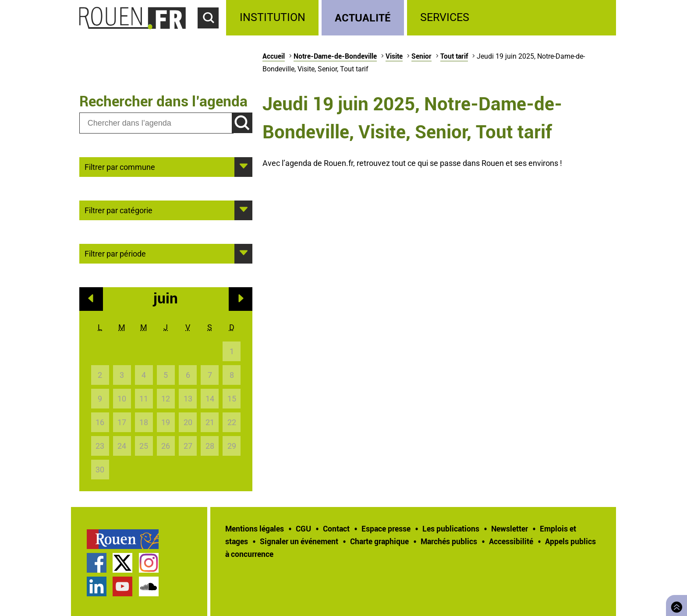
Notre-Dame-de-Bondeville (335, 56)
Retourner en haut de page (675, 604)
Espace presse (386, 528)
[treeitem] (274, 18)
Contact (336, 528)
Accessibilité (511, 541)
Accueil (274, 56)
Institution (273, 17)
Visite (394, 56)
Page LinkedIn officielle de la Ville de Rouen (97, 586)
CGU (303, 528)
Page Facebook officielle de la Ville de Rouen (97, 563)
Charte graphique (379, 541)
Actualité (363, 17)
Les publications (451, 528)
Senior (421, 56)
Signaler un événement (299, 541)
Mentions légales (255, 528)
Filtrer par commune (120, 166)
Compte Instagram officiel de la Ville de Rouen (149, 563)
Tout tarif (454, 56)
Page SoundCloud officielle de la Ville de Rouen (149, 586)
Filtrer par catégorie (119, 210)
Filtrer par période (115, 253)
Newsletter (510, 528)
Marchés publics (449, 541)
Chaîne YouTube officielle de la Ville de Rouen (122, 586)
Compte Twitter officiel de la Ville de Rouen (122, 563)
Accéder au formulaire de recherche (212, 33)
